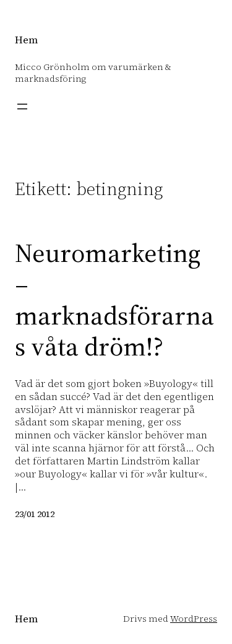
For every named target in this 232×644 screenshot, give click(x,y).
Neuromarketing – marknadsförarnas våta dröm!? (114, 300)
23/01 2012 (35, 514)
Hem (26, 40)
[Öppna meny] (22, 107)
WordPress (194, 619)
